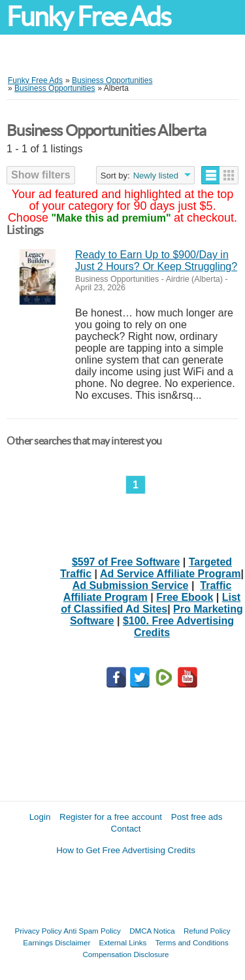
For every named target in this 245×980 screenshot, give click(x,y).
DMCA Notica (152, 931)
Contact (126, 829)
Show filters (41, 175)
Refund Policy (207, 931)
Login (40, 817)
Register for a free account (111, 817)
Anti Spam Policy (92, 931)
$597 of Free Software (126, 562)
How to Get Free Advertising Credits (126, 850)
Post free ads (197, 817)
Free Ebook (185, 597)
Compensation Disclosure (125, 954)
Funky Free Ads (89, 17)
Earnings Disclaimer (57, 942)
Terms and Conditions (192, 942)
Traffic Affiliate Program (147, 591)
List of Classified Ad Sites (151, 603)
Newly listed (156, 176)
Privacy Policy (39, 931)
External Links (123, 942)
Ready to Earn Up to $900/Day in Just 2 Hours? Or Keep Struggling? (156, 261)
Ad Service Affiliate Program (170, 574)
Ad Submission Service (131, 585)
